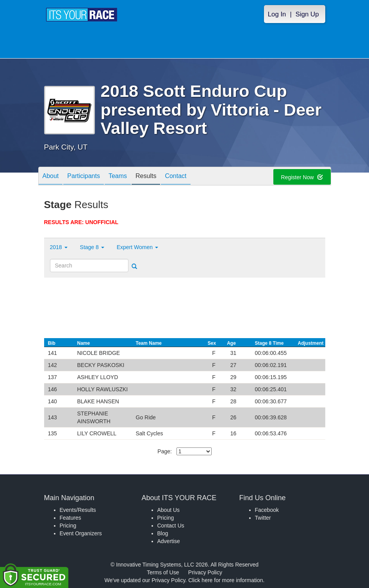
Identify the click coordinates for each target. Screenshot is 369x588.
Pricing (68, 526)
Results (146, 177)
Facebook (267, 510)
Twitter (263, 518)
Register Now (302, 177)
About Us (169, 510)
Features (70, 518)
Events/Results (78, 510)
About (51, 177)
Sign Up (307, 14)
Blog (163, 533)
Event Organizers (81, 533)
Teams (118, 177)
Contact (176, 177)
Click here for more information (225, 580)
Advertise (169, 541)
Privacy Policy (205, 572)
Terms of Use (163, 572)
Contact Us (171, 526)
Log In (277, 14)
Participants (84, 177)
